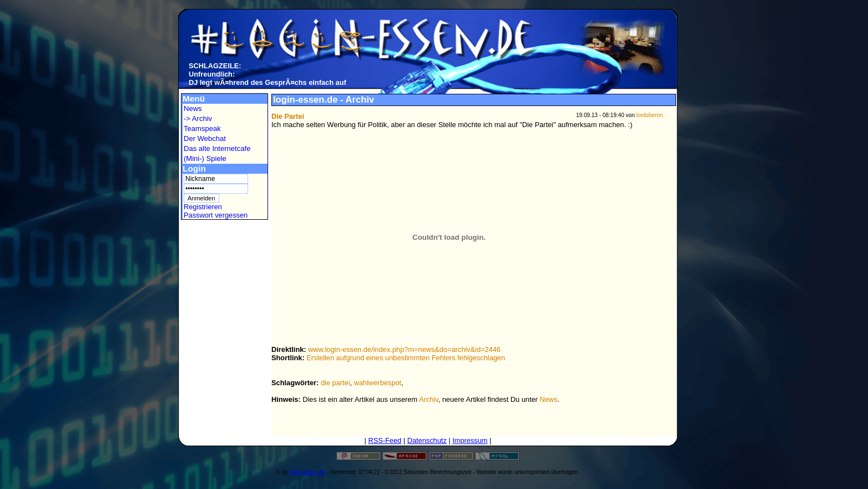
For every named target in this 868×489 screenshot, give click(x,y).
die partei (335, 383)
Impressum (470, 440)
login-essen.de (307, 472)
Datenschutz (427, 440)
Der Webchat (205, 138)
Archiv (429, 399)
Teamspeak (202, 128)
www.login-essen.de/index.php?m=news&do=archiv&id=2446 (404, 349)
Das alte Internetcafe (217, 148)
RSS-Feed (385, 440)
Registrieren (203, 207)
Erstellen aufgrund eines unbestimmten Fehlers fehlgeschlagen (406, 358)
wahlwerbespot (378, 383)
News (193, 109)
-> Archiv (198, 119)
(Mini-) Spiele (205, 158)
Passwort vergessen (216, 215)
